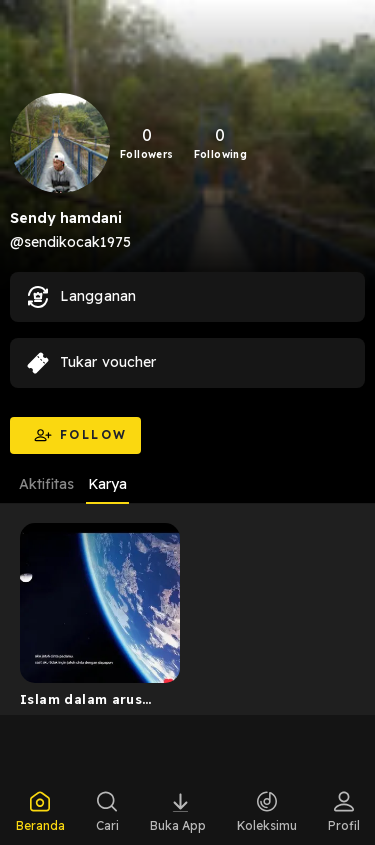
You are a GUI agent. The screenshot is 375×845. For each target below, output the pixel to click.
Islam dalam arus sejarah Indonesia (84, 703)
